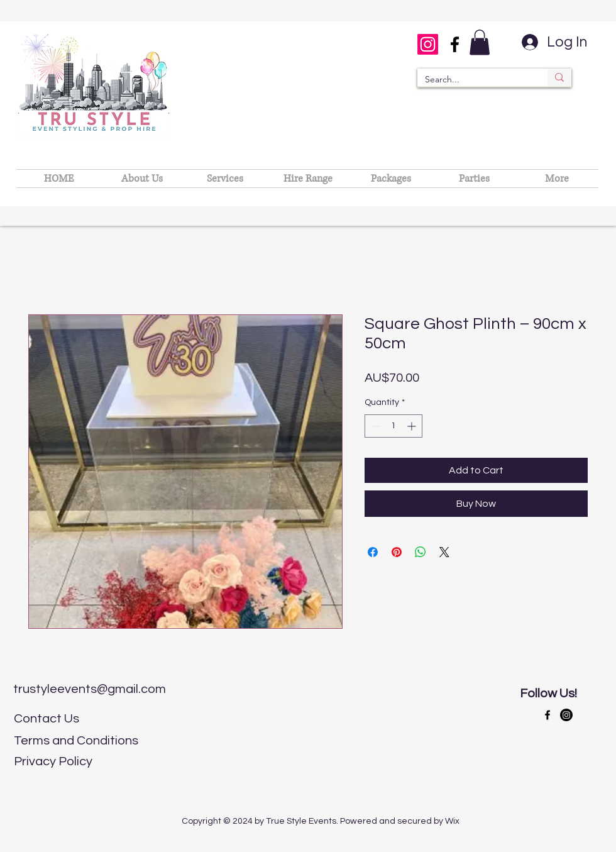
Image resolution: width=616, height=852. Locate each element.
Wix (452, 821)
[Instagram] (428, 44)
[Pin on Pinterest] (397, 552)
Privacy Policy (53, 761)
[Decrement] (374, 426)
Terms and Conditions (76, 741)
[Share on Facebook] (373, 552)
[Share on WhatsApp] (421, 552)
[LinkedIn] (566, 715)
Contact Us (47, 719)
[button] (480, 42)
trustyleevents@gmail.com (90, 689)
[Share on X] (444, 552)
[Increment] (413, 426)
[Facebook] (455, 44)
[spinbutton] (393, 426)
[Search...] (473, 80)
